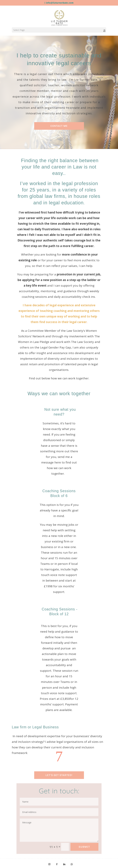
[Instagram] (49, 864)
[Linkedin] (64, 864)
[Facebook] (57, 864)
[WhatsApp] (72, 864)
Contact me (59, 126)
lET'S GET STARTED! (59, 775)
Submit (84, 847)
